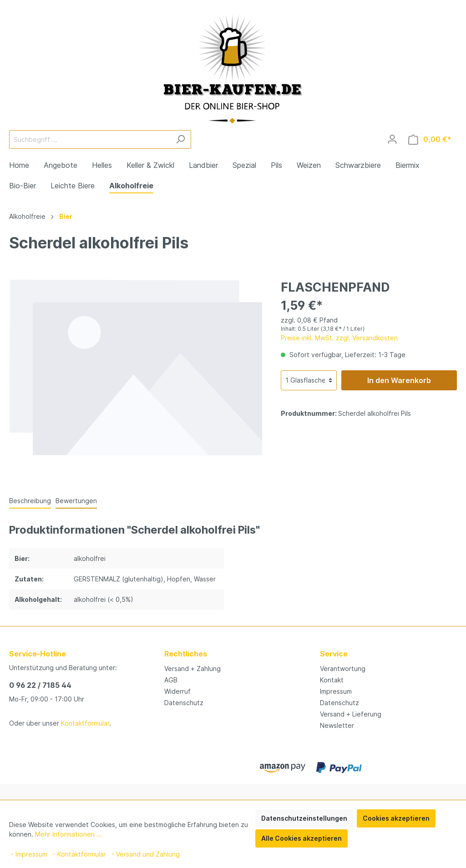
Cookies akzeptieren (396, 818)
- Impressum (29, 854)
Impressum (336, 691)
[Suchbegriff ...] (90, 139)
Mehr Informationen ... (68, 834)
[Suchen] (180, 139)
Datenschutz (184, 703)
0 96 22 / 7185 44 (40, 685)
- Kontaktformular (79, 854)
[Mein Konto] (392, 139)
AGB (171, 680)
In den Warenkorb (399, 380)
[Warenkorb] (430, 139)
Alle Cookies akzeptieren (301, 838)
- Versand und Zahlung (146, 854)
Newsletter (337, 725)
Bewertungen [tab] (76, 501)
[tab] (30, 500)
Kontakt (332, 680)
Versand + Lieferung (351, 714)
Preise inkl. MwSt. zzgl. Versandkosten (339, 338)
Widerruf (177, 691)
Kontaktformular (85, 723)
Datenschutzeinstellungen (304, 818)
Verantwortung (343, 669)
